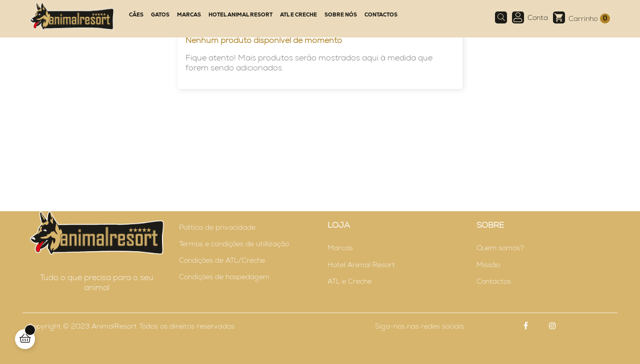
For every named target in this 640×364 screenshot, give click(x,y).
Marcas (340, 248)
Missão (488, 265)
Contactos (494, 281)
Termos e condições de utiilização (234, 244)
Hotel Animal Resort (361, 265)
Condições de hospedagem (224, 277)
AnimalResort (114, 326)
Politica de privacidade (217, 227)
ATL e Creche (349, 281)
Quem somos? (500, 248)
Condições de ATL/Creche (222, 260)
